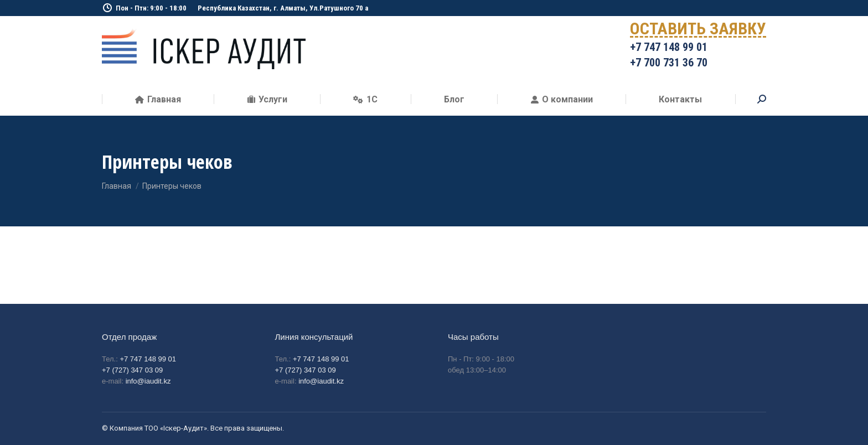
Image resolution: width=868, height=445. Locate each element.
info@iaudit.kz (148, 381)
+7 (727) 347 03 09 (132, 370)
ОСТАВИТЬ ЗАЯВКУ (698, 31)
